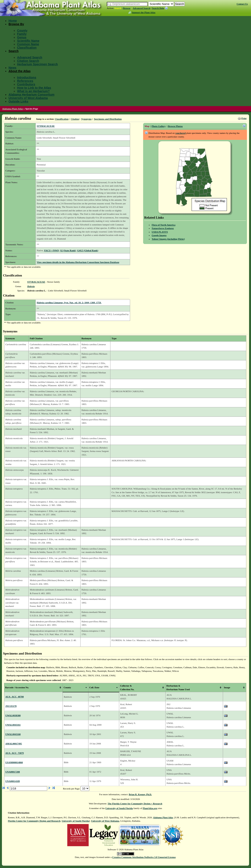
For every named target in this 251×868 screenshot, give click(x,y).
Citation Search (28, 61)
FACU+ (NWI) (52, 250)
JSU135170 (11, 706)
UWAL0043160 (13, 734)
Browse (127, 8)
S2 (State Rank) (68, 250)
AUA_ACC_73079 (15, 753)
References (25, 81)
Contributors (26, 84)
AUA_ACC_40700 (15, 697)
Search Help (158, 8)
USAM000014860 (14, 762)
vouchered (180, 133)
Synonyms (86, 119)
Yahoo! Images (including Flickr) (168, 239)
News (12, 68)
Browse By (16, 24)
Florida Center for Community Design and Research (34, 821)
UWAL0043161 (13, 725)
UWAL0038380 (13, 715)
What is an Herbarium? (33, 91)
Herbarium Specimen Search (37, 64)
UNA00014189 (13, 781)
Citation (75, 119)
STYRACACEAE (46, 126)
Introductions (27, 77)
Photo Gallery (159, 126)
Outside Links (18, 101)
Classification (27, 48)
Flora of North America (164, 225)
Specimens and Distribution (108, 119)
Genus (22, 37)
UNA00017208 (13, 772)
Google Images (159, 235)
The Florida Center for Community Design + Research (135, 804)
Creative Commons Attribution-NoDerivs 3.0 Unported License (144, 857)
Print (244, 118)
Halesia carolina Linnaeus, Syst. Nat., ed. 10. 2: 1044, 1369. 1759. (69, 302)
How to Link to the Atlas (34, 88)
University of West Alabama (28, 98)
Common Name (28, 44)
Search (118, 8)
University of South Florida (119, 808)
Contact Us (242, 4)
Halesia (31, 286)
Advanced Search (141, 8)
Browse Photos (175, 126)
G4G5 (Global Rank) (88, 250)
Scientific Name (28, 41)
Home (13, 21)
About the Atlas (20, 71)
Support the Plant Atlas (144, 12)
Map (147, 126)
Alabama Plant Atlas (12, 109)
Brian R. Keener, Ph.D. (140, 794)
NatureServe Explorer (163, 228)
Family (22, 34)
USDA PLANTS (160, 232)
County (22, 31)
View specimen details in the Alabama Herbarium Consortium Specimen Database (78, 262)
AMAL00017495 (14, 744)
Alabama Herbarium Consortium (32, 95)
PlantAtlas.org (150, 808)
